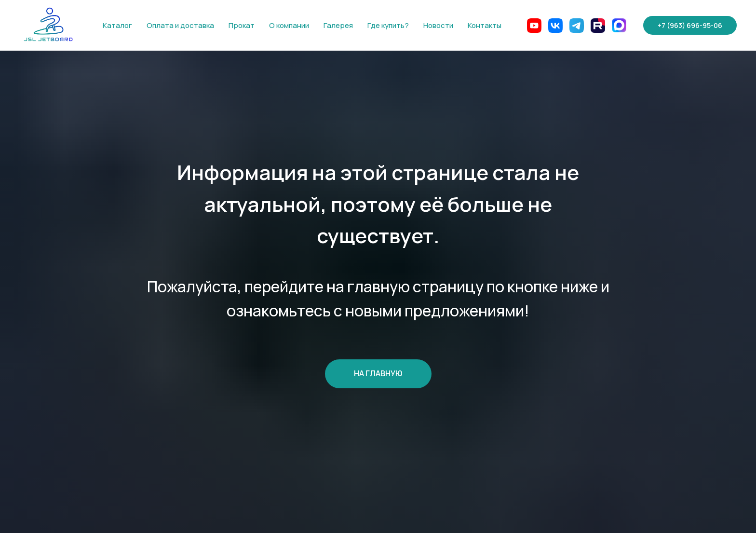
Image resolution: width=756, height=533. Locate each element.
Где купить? (388, 25)
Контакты (485, 25)
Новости (438, 25)
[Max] (619, 26)
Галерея (338, 25)
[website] (534, 26)
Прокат (242, 25)
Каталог (117, 25)
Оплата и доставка (180, 25)
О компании (289, 25)
